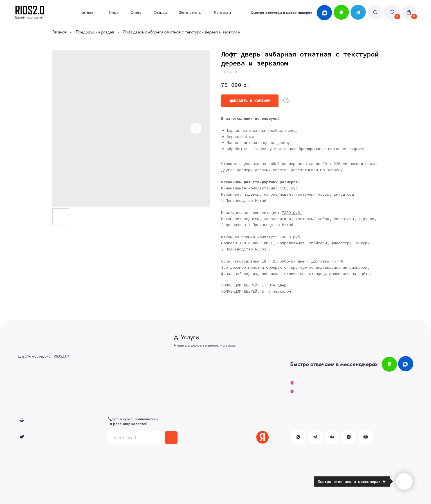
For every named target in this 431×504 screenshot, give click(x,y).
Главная (60, 32)
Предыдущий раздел (95, 32)
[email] (136, 438)
